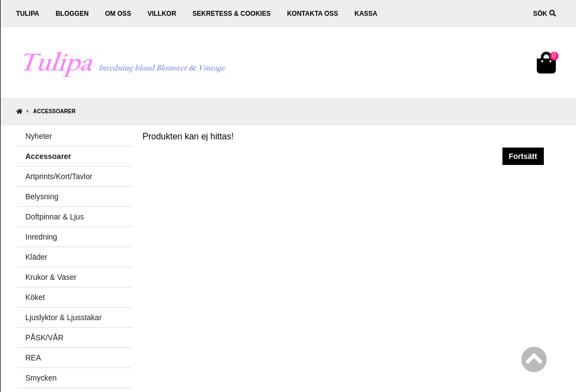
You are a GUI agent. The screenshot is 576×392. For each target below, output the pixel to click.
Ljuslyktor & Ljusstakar (64, 317)
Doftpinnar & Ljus (55, 217)
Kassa (366, 14)
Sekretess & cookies (231, 14)
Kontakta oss (313, 14)
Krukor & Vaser (51, 277)
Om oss (118, 14)
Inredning (41, 237)
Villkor (162, 14)
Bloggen (72, 14)
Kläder (37, 257)
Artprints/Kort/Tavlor (59, 176)
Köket (35, 297)
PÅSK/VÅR (45, 338)
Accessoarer (54, 111)
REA (34, 358)
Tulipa (28, 14)
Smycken (41, 378)
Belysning (42, 197)
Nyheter (39, 136)
